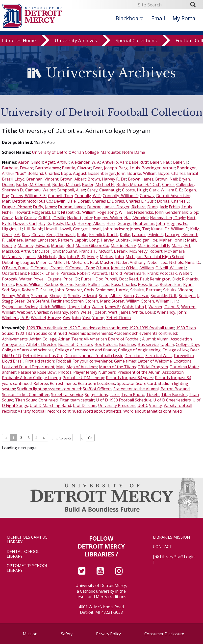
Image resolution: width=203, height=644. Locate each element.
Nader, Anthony (131, 262)
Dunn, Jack (157, 207)
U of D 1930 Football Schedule (124, 400)
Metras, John (112, 257)
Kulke (125, 235)
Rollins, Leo (99, 284)
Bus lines (127, 344)
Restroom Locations (96, 383)
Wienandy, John (171, 312)
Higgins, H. (12, 229)
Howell (50, 229)
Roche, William (29, 284)
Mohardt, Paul (85, 262)
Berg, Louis (129, 168)
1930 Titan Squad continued (41, 333)
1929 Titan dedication (46, 328)
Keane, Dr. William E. (170, 229)
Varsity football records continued (49, 411)
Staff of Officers (97, 389)
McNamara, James (19, 257)
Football (63, 361)
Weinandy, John (64, 312)
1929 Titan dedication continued (98, 328)
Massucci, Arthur (18, 251)
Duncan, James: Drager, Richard (116, 207)
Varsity (155, 405)
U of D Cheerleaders (172, 400)
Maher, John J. (172, 240)
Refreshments (63, 383)
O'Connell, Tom (80, 268)
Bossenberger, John (107, 173)
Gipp (194, 212)
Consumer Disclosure (164, 634)
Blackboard (130, 18)
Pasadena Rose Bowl (37, 372)
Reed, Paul (138, 279)
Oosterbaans (14, 273)
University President (117, 405)
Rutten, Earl (171, 284)
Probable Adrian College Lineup (31, 378)
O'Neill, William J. (171, 268)
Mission (30, 634)
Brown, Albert (73, 179)
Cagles (168, 184)
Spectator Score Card (136, 383)
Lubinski (124, 240)
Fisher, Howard (16, 212)
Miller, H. (62, 262)
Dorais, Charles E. (94, 201)
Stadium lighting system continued (49, 389)
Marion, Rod (62, 245)
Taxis (115, 395)
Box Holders (106, 344)
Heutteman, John (149, 223)
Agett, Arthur (57, 162)
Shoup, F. (58, 296)
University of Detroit (51, 152)
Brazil (192, 173)
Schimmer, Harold (112, 290)
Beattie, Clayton (77, 168)
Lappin (81, 240)
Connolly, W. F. (88, 196)
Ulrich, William (52, 307)
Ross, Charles (124, 284)
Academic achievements (90, 333)
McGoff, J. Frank (113, 251)
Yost (87, 318)
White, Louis (144, 312)
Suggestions (96, 395)
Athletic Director (41, 344)
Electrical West (159, 356)
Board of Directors (76, 344)
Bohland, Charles (43, 173)
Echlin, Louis (180, 207)
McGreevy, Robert (146, 251)
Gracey (30, 218)
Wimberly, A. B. (16, 318)
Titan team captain (77, 400)
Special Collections (136, 41)
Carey (92, 190)
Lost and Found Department (28, 367)
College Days (188, 344)
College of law (175, 350)
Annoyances (13, 344)
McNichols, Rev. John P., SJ (61, 257)
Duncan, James (72, 207)
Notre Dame (134, 152)
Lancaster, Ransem (55, 240)
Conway (147, 196)
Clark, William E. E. (165, 190)
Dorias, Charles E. (173, 201)
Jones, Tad (140, 229)
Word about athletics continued (152, 411)
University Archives (76, 41)
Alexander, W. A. (86, 162)
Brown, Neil (166, 179)
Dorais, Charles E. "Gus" (133, 201)
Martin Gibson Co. (92, 245)
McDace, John (48, 251)
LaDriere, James (21, 240)
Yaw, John (72, 318)
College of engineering (139, 350)
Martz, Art (181, 245)
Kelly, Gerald (33, 235)
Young (98, 318)
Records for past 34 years (130, 378)
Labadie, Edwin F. (148, 235)
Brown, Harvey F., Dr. (107, 179)
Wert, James (119, 312)
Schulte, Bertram (146, 290)
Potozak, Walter (17, 279)
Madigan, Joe (145, 240)
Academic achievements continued (145, 333)
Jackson (121, 229)
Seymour (39, 296)
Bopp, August (74, 173)
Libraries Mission (172, 537)
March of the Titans (117, 367)
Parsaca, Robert (75, 273)
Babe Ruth (139, 162)
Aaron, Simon (31, 162)
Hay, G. (45, 223)
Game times (125, 361)
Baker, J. (181, 162)
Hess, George (119, 223)
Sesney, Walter (16, 296)
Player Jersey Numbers (95, 372)
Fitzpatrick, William (78, 212)
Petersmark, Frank (141, 273)
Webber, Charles (33, 312)
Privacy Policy (108, 634)
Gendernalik (177, 212)
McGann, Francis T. (79, 251)
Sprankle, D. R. (164, 296)
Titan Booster (174, 395)
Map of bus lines (82, 367)
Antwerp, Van (114, 162)
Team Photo (133, 395)
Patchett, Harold (107, 273)
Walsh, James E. (106, 307)
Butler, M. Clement (33, 184)
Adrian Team (70, 339)
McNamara (174, 251)
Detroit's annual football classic (94, 356)
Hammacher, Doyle (168, 218)
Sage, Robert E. (25, 290)
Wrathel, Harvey (46, 318)
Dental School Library (23, 554)
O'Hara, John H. (110, 268)
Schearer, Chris (80, 290)
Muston (107, 262)
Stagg (7, 301)
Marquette (110, 152)
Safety (67, 634)
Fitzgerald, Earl (45, 212)
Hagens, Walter (108, 218)
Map (60, 367)
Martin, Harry (123, 245)
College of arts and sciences (28, 350)
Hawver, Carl (25, 223)
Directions (134, 356)
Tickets (153, 395)
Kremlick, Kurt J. (104, 235)
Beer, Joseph (105, 168)
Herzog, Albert (91, 223)
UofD (142, 405)
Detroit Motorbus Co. (32, 201)
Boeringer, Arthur (158, 168)
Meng (93, 257)
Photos (65, 372)
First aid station (40, 361)
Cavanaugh (110, 190)
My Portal (185, 18)
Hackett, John (80, 218)
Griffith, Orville (52, 218)
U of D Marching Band (50, 405)
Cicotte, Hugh (135, 190)
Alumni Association (174, 339)
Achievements (15, 339)
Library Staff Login (177, 557)
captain (167, 344)
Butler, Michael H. (98, 184)
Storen (77, 301)
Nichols (176, 262)
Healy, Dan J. (64, 223)
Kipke (82, 235)
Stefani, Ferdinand (52, 301)
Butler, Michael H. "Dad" (138, 184)
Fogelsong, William (115, 212)
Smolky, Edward (83, 296)
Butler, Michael (66, 184)
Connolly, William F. (120, 196)
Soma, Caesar (136, 296)
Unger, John (79, 307)
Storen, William (126, 301)
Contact (163, 547)
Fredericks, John (149, 212)
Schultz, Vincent (178, 290)
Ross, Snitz (148, 284)
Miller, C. (44, 262)
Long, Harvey (101, 240)
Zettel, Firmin (118, 318)
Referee (41, 383)
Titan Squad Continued (36, 400)
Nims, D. (192, 262)
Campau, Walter (40, 190)
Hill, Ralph (33, 229)
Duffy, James (45, 207)
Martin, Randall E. (154, 245)
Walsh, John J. (134, 307)
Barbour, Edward (18, 168)
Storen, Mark (98, 301)
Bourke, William (142, 173)
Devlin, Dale (65, 201)
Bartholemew (48, 168)
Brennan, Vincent (42, 179)
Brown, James (141, 179)
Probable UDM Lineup (83, 378)
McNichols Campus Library (27, 540)
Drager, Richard (17, 207)
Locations (183, 361)
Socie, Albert (110, 296)
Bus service (148, 344)
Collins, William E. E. (28, 196)
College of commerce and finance (86, 350)
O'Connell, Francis (47, 268)
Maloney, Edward (33, 245)
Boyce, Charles (172, 173)
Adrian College (85, 152)
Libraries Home (19, 41)
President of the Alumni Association (151, 372)
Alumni (149, 339)
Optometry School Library (27, 568)
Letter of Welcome (155, 361)
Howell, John (100, 229)
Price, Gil (71, 279)
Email (158, 18)
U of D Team (85, 405)
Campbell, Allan (71, 190)
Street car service (67, 395)
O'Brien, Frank (15, 268)
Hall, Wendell (136, 218)
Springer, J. (189, 296)
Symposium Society (20, 307)
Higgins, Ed (177, 223)
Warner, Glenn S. (164, 307)
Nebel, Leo (157, 262)
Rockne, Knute (73, 284)
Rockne (51, 284)
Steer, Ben (24, 301)
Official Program (153, 367)
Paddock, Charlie (43, 273)
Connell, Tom (60, 196)
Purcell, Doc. (116, 279)
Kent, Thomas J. (61, 235)
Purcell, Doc (92, 279)
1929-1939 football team (152, 328)
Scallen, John (52, 290)
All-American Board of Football (112, 339)
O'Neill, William (140, 268)
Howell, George (73, 229)
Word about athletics (102, 411)
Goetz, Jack (12, 218)
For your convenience (92, 361)
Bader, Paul (161, 162)
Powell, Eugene (48, 279)
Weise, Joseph (93, 312)
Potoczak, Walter (175, 273)
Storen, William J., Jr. (160, 301)
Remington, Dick (165, 279)
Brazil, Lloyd (13, 179)
